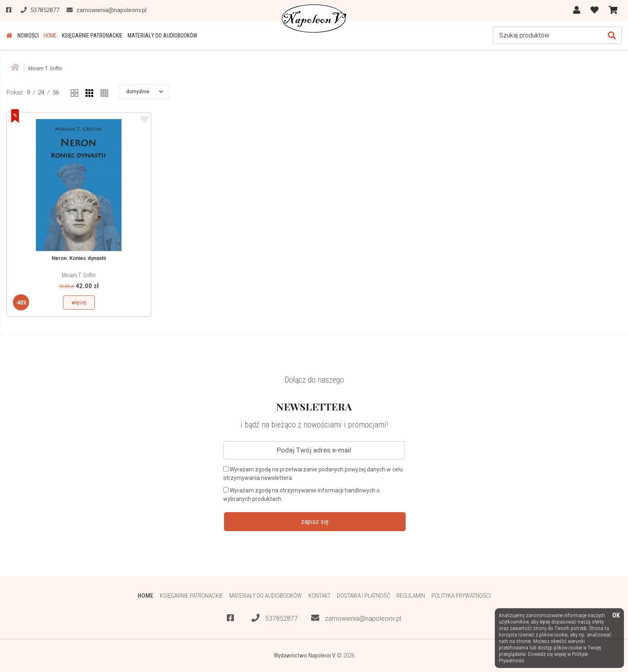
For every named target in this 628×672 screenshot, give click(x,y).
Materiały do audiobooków (162, 36)
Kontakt (319, 596)
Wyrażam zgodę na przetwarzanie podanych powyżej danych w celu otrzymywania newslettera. (313, 474)
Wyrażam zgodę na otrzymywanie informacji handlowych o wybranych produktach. (301, 495)
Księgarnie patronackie (92, 36)
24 (41, 92)
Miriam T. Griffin (79, 275)
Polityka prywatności (461, 596)
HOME (50, 36)
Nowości (28, 36)
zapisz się (315, 521)
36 (56, 92)
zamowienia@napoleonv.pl (356, 618)
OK (616, 616)
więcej (79, 302)
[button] (145, 92)
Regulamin (411, 596)
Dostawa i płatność (363, 596)
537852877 (275, 618)
